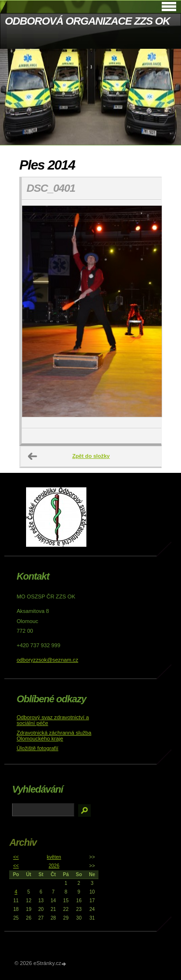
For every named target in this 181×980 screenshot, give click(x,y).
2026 (54, 866)
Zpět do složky (91, 456)
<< (16, 857)
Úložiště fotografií (37, 748)
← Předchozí (33, 456)
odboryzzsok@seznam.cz (47, 660)
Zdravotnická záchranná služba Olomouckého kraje (54, 736)
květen (54, 857)
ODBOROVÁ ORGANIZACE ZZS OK (87, 21)
